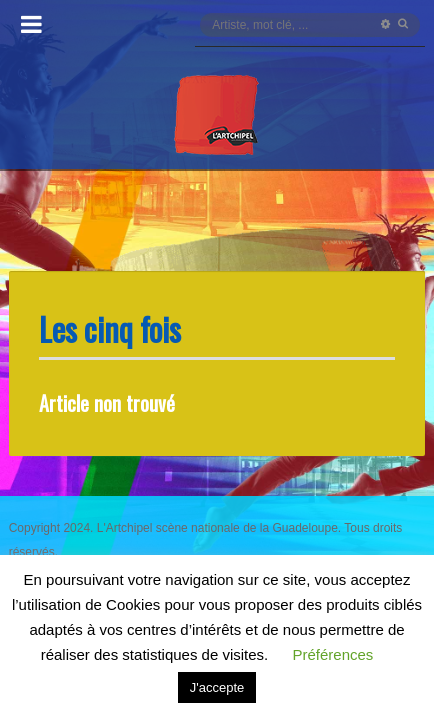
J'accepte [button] (217, 687)
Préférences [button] (332, 654)
